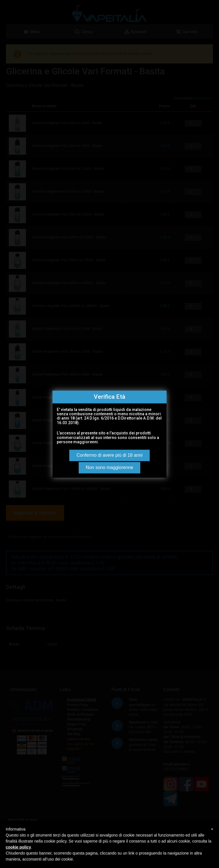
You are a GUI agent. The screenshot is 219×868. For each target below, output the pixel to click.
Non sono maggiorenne (109, 467)
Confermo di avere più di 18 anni (109, 455)
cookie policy (18, 847)
